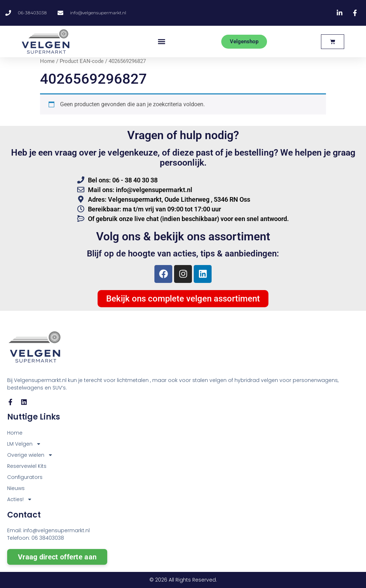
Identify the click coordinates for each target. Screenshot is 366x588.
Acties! (20, 499)
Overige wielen (30, 455)
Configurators (25, 477)
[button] (161, 42)
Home (47, 61)
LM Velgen (24, 444)
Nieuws (16, 488)
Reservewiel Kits (27, 466)
